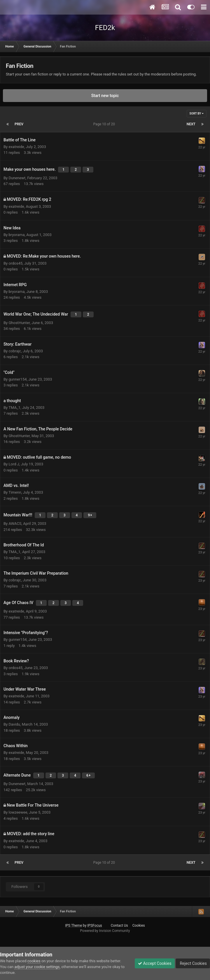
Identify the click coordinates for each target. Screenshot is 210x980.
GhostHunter (19, 323)
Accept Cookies (155, 963)
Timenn (15, 492)
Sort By (197, 114)
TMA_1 (14, 408)
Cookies (139, 926)
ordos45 (15, 263)
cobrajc (15, 351)
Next (191, 124)
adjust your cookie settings (37, 967)
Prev (19, 124)
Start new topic (105, 96)
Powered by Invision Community (105, 931)
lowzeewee (18, 812)
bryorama (16, 235)
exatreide (16, 147)
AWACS (15, 524)
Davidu (14, 724)
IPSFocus (94, 926)
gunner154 (17, 379)
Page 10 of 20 (105, 124)
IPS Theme (73, 926)
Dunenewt (17, 178)
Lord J (14, 464)
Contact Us (119, 926)
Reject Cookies (193, 963)
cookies (34, 961)
